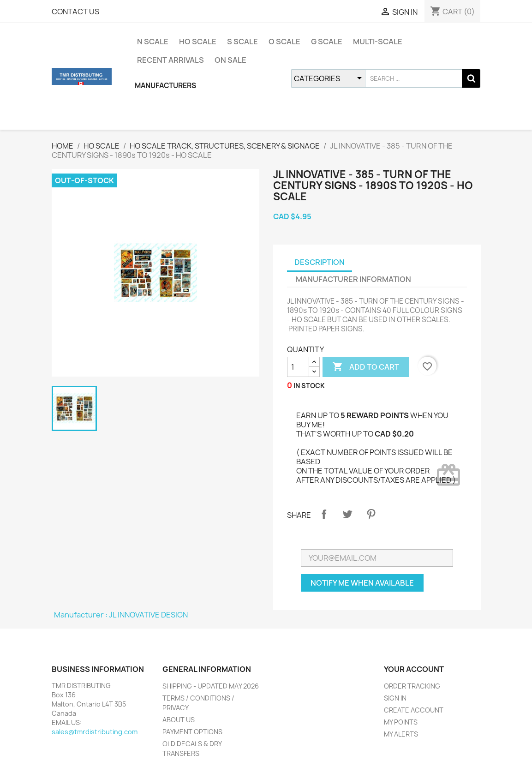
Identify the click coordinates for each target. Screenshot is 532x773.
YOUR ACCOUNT (414, 669)
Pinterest (371, 514)
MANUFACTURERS (165, 86)
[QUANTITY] (298, 367)
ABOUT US (179, 720)
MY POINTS (401, 722)
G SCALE (327, 42)
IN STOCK (309, 386)
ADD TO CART (366, 367)
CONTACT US (75, 12)
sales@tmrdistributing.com (95, 732)
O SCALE (284, 42)
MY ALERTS (401, 734)
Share (324, 514)
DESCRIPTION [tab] (320, 262)
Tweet (347, 514)
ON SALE (230, 60)
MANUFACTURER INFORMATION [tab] (353, 279)
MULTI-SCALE (378, 42)
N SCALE (153, 42)
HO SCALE (198, 42)
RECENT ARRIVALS (170, 60)
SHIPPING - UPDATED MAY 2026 (211, 686)
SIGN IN (395, 698)
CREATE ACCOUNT (414, 710)
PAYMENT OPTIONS (192, 732)
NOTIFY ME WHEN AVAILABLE (362, 583)
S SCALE (242, 42)
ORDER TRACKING (412, 686)
